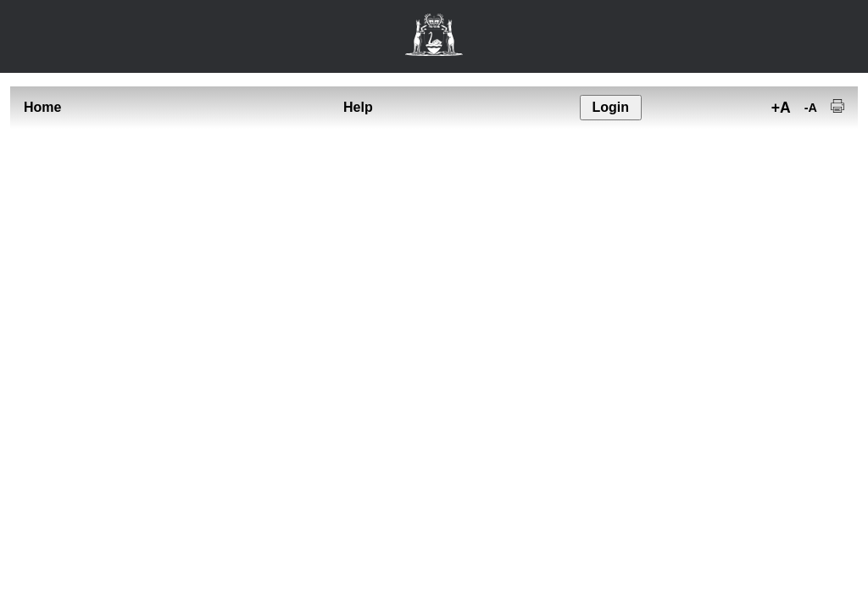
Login (611, 107)
